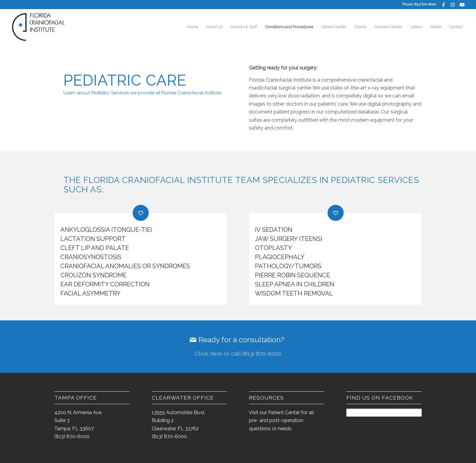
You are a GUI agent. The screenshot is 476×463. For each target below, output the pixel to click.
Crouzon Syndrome (93, 275)
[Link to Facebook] (444, 5)
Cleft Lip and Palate (95, 248)
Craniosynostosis (91, 257)
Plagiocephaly (280, 257)
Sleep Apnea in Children (295, 284)
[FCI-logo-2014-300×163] (39, 27)
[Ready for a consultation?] (238, 347)
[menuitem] (192, 27)
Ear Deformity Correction (105, 284)
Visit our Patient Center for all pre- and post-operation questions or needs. (281, 421)
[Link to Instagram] (453, 5)
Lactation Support (93, 239)
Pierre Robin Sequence (292, 275)
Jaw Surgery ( (278, 239)
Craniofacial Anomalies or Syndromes (125, 266)
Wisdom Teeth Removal (294, 293)
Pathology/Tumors (288, 266)
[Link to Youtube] (462, 5)
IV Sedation (274, 230)
